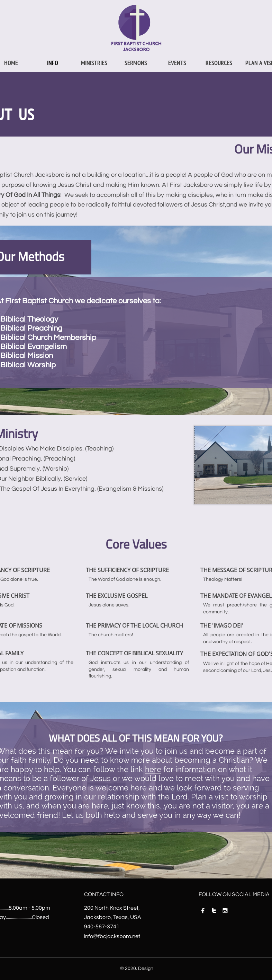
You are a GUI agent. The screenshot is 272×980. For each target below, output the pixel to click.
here (153, 769)
